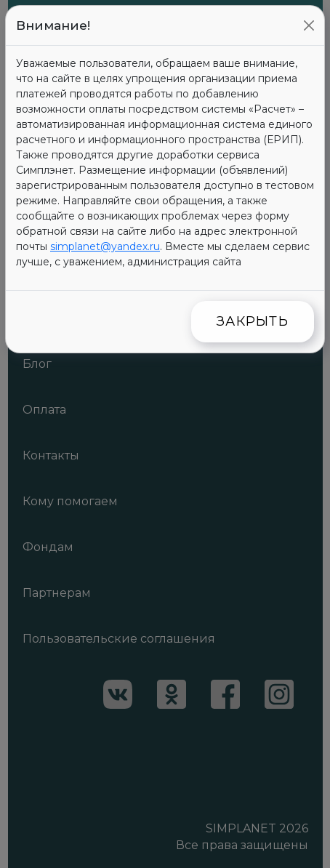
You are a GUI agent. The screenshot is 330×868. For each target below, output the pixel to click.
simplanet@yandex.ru (105, 246)
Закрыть (253, 321)
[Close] (309, 25)
